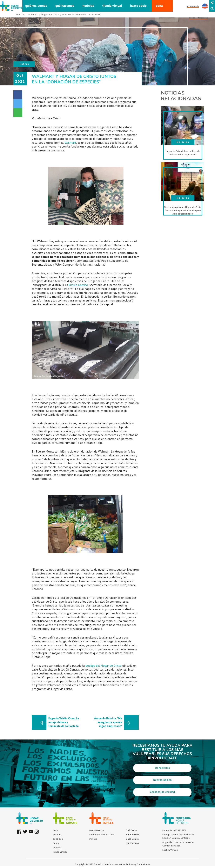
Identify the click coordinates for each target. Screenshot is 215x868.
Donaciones (162, 768)
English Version (170, 850)
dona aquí (58, 839)
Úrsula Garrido (78, 285)
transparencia (193, 6)
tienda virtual (112, 6)
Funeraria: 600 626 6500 (174, 830)
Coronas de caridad (162, 792)
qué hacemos (65, 6)
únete (56, 843)
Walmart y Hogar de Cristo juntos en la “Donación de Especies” (65, 15)
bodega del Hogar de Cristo (104, 666)
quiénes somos (36, 6)
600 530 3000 (132, 843)
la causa (57, 835)
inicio (56, 830)
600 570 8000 (132, 835)
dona (159, 6)
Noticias (20, 15)
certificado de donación (198, 18)
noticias (88, 6)
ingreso (93, 839)
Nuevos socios (162, 780)
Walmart (70, 143)
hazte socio (138, 6)
